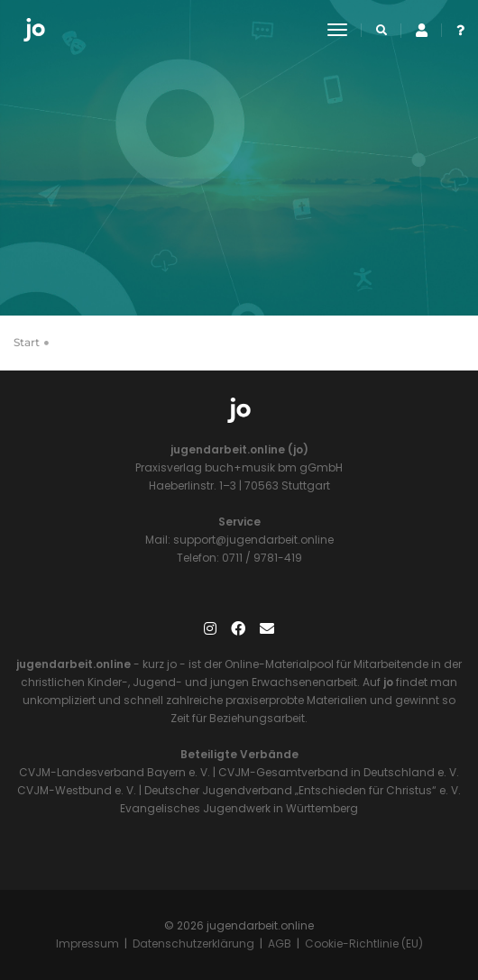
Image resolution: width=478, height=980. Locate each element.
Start (27, 342)
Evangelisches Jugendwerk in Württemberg (239, 808)
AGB (280, 943)
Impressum (87, 943)
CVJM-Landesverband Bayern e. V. (115, 772)
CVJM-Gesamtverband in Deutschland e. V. (337, 772)
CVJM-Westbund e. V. (77, 790)
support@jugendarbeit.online (252, 540)
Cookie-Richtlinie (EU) (364, 943)
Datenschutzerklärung (193, 943)
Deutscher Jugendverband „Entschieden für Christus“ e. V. (303, 790)
